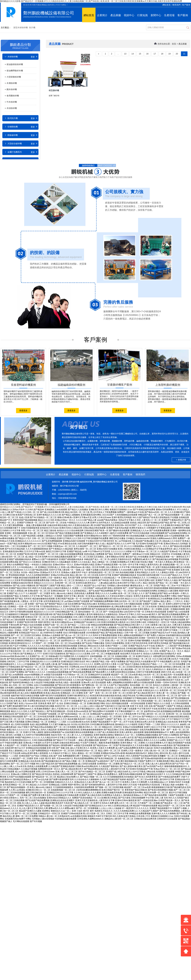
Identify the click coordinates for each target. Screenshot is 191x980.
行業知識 (142, 15)
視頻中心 (129, 15)
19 (170, 54)
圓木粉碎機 (12, 89)
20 (177, 54)
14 (133, 54)
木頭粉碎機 (12, 108)
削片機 (32, 28)
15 (140, 54)
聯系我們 (176, 5)
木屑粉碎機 (12, 83)
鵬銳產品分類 (20, 46)
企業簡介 (102, 15)
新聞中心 (156, 15)
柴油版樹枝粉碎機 (15, 64)
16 (147, 54)
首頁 (174, 44)
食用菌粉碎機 (13, 96)
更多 (34, 57)
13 (125, 54)
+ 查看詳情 (181, 460)
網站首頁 (167, 5)
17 (155, 54)
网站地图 (187, 507)
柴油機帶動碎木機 (15, 71)
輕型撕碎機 (54, 90)
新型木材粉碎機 (21, 28)
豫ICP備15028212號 (69, 486)
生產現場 (169, 15)
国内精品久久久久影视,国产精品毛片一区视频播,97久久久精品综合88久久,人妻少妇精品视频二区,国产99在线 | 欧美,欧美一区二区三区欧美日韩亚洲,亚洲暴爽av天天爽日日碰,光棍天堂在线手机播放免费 (91, 1)
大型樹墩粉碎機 (14, 77)
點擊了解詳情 (54, 96)
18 (162, 54)
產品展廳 (116, 15)
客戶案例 (186, 5)
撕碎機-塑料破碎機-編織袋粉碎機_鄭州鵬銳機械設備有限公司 (90, 482)
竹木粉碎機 (12, 102)
